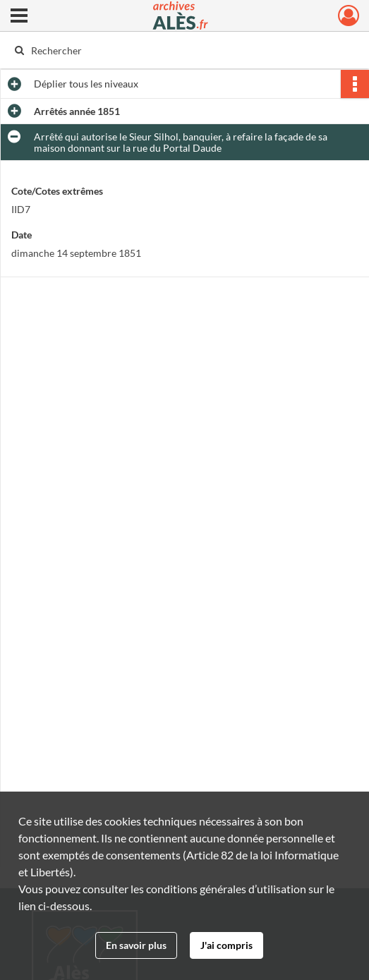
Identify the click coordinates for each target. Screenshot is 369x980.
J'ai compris (226, 945)
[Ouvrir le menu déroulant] (19, 17)
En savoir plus (136, 945)
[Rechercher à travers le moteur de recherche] (175, 50)
